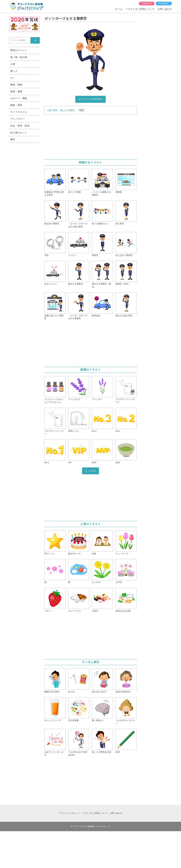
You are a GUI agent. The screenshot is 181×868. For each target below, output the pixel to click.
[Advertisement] (90, 136)
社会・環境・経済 (20, 126)
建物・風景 (16, 105)
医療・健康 (16, 91)
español (164, 3)
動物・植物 (16, 85)
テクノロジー (17, 119)
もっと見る (91, 471)
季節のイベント (19, 50)
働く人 (63, 110)
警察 (81, 110)
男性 (55, 110)
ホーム (119, 9)
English (147, 3)
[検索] (35, 40)
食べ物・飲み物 (19, 57)
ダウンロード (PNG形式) (90, 99)
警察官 (71, 110)
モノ (13, 78)
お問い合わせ (165, 9)
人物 (49, 110)
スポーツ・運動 (19, 98)
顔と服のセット (19, 133)
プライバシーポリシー (69, 813)
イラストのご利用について (140, 9)
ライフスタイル (19, 112)
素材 (13, 139)
